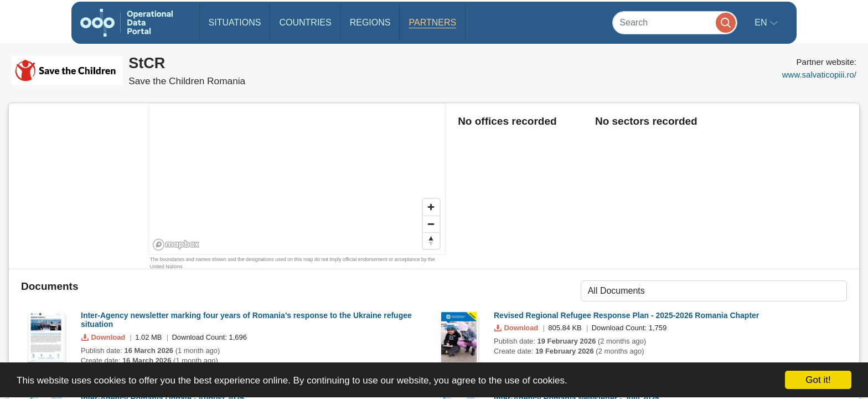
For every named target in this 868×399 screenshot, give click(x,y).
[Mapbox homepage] (176, 245)
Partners (432, 22)
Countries (305, 22)
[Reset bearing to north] (431, 241)
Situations (235, 22)
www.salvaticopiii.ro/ (819, 75)
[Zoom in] (431, 207)
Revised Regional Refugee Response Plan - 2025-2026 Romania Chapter (626, 315)
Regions (370, 22)
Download (104, 337)
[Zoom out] (431, 224)
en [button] (762, 22)
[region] (298, 180)
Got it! (818, 380)
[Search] (675, 22)
